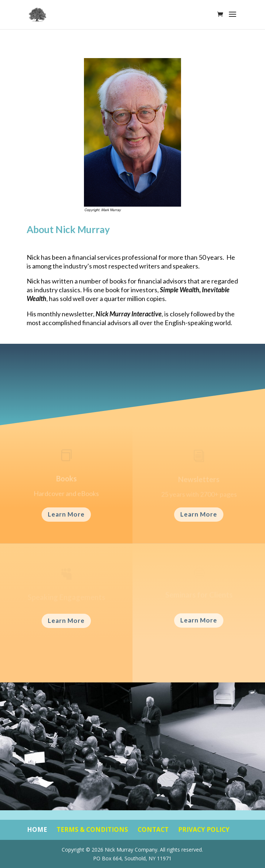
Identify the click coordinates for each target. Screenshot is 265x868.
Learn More (66, 514)
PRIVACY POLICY (204, 829)
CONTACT (153, 829)
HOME (37, 829)
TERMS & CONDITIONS (92, 829)
